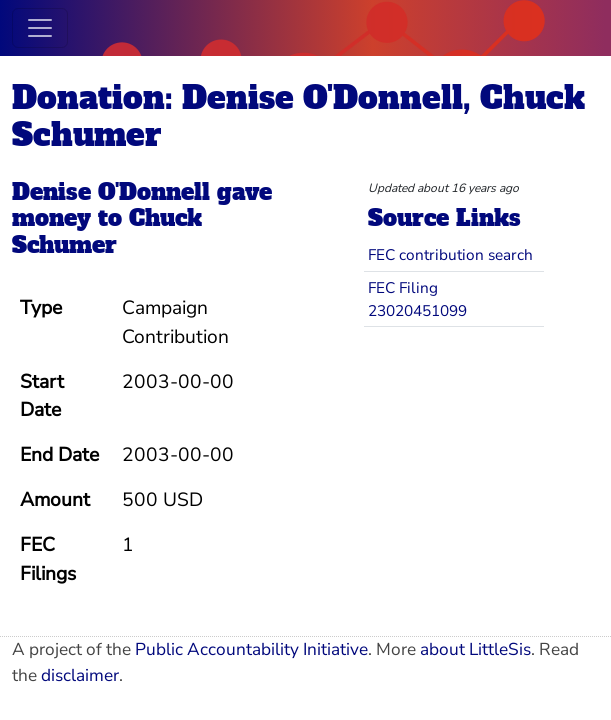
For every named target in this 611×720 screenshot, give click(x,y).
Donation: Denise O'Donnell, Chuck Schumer (298, 116)
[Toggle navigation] (40, 28)
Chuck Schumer (107, 231)
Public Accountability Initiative (251, 649)
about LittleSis (475, 649)
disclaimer (80, 675)
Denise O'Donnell (111, 192)
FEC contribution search (450, 254)
